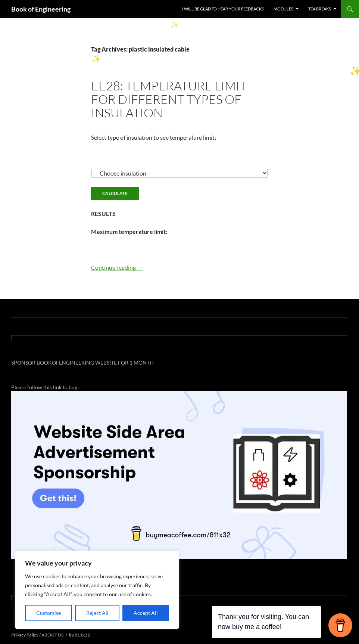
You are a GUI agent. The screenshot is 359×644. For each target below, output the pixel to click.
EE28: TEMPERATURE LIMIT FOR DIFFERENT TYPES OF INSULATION (169, 99)
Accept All (146, 613)
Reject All (97, 613)
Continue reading (117, 267)
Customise (49, 613)
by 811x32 (79, 635)
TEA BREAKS (320, 9)
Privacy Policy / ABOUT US (37, 635)
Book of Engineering (41, 9)
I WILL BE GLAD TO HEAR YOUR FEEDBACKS (223, 9)
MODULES (283, 9)
